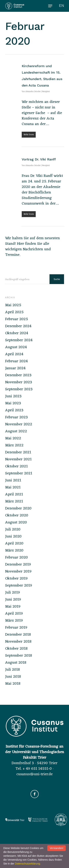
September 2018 (19, 656)
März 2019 (14, 621)
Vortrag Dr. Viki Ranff (39, 159)
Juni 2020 (13, 537)
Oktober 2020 (17, 516)
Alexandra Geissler (33, 92)
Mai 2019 (13, 607)
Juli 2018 (13, 670)
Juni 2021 (13, 480)
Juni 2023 (13, 396)
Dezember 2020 (18, 509)
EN (61, 5)
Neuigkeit (46, 92)
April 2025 (14, 312)
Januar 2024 (15, 368)
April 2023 (14, 410)
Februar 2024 (16, 361)
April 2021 (14, 494)
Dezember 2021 (18, 452)
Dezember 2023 (18, 375)
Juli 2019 (13, 593)
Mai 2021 (13, 487)
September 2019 (19, 586)
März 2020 (14, 551)
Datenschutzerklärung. (28, 864)
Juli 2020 (13, 530)
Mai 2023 (13, 403)
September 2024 (19, 340)
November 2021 (18, 459)
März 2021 (14, 502)
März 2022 (14, 445)
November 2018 (18, 642)
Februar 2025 (17, 319)
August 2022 (16, 431)
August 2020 (16, 523)
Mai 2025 (13, 305)
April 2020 (14, 544)
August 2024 (16, 347)
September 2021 (19, 473)
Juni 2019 (13, 600)
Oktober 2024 (17, 333)
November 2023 (19, 382)
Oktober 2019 (16, 579)
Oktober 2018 (16, 649)
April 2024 (14, 354)
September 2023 (19, 389)
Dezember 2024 (18, 326)
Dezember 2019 (18, 565)
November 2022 (19, 424)
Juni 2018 (13, 677)
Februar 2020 (16, 558)
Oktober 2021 (16, 466)
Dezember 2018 (18, 635)
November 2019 (18, 572)
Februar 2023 (16, 417)
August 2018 (16, 663)
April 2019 (14, 614)
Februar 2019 (16, 628)
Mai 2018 (13, 684)
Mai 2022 (13, 438)
